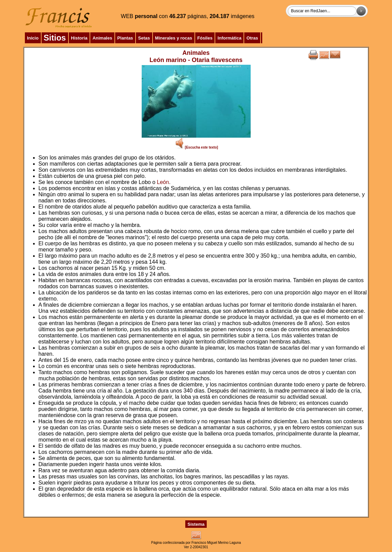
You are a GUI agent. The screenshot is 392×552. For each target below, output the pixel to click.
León (163, 182)
